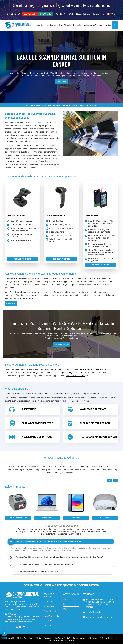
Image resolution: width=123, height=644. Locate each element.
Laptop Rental (50, 602)
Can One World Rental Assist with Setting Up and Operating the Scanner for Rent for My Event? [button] (60, 557)
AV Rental (48, 621)
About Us (40, 25)
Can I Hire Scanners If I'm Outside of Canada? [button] (37, 572)
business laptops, (99, 370)
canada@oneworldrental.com (91, 14)
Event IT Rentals (66, 25)
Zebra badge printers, (37, 373)
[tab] (62, 542)
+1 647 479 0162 (66, 14)
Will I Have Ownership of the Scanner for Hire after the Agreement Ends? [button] (49, 542)
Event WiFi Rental (52, 616)
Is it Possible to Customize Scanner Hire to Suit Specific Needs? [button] (45, 565)
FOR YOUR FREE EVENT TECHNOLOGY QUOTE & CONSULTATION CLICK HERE (62, 105)
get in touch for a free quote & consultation (62, 585)
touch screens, (53, 373)
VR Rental (48, 626)
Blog (100, 25)
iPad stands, (21, 373)
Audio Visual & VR (90, 25)
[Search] (115, 25)
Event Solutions (52, 25)
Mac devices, (85, 370)
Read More (11, 304)
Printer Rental (50, 611)
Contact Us (107, 25)
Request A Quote (23, 259)
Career (66, 609)
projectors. (83, 373)
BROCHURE (46, 14)
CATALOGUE (30, 14)
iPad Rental (77, 25)
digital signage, (67, 373)
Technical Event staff (75, 376)
